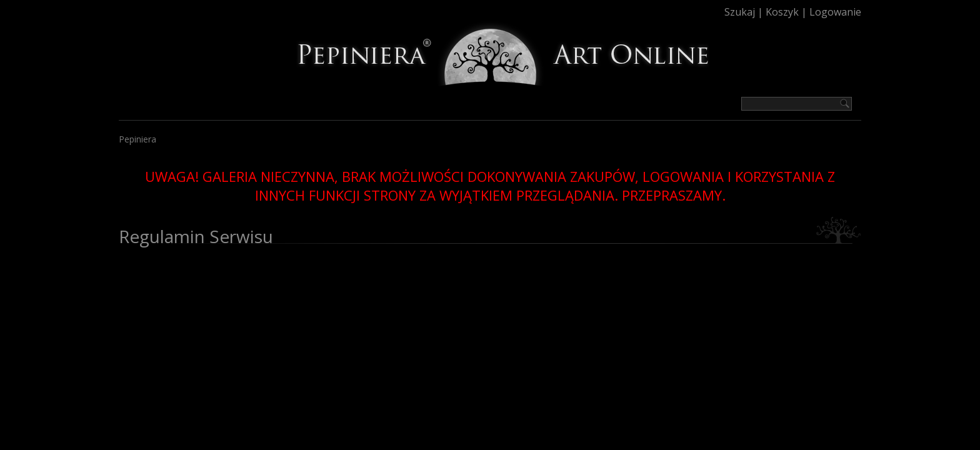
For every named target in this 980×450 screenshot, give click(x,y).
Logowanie (835, 12)
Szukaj (740, 12)
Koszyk (782, 12)
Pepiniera (137, 139)
